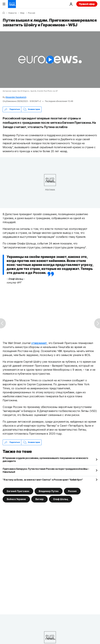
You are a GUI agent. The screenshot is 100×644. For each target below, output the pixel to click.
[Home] (4, 13)
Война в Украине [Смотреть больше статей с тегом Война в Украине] (16, 499)
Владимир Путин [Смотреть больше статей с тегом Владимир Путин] (49, 491)
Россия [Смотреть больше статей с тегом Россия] (72, 491)
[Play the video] (50, 60)
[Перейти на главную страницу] (12, 4)
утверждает (39, 343)
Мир (22, 13)
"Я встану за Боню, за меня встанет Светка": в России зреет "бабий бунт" (43, 480)
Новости (12, 13)
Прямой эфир (87, 4)
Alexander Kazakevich (16, 97)
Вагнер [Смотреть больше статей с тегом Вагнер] (39, 499)
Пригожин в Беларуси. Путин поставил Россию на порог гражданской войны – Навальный (46, 470)
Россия (32, 13)
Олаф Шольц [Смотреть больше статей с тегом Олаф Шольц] (61, 499)
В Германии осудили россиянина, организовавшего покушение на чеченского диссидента (45, 459)
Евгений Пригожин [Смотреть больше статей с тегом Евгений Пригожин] (18, 491)
